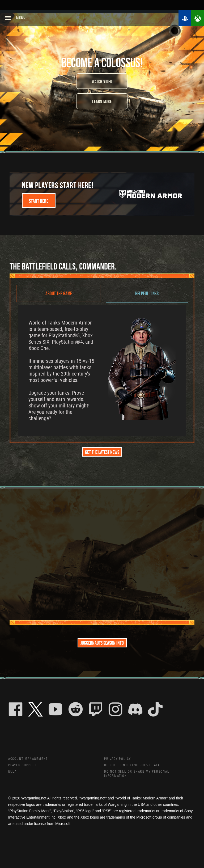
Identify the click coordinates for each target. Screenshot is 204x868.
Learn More (102, 101)
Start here (39, 201)
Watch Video (102, 81)
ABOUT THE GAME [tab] (59, 293)
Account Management (31, 759)
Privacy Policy (119, 759)
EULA (13, 774)
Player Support (25, 766)
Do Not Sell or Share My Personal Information (141, 776)
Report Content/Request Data (136, 766)
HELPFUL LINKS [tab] (147, 293)
